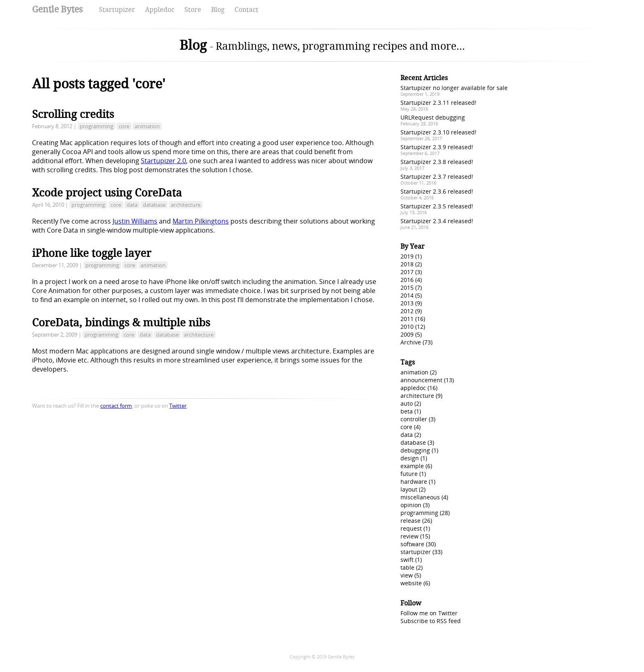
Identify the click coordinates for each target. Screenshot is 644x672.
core (124, 126)
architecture (186, 205)
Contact (246, 10)
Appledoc (160, 10)
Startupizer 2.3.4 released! (437, 221)
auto (407, 403)
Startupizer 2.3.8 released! (437, 162)
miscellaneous (420, 497)
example (412, 466)
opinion (411, 505)
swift (407, 560)
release (411, 521)
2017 (407, 272)
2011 (407, 319)
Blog (218, 10)
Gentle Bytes (57, 9)
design (410, 458)
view (407, 575)
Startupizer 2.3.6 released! (437, 191)
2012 (407, 311)
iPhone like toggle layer (92, 253)
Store (193, 10)
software (412, 544)
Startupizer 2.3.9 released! (437, 147)
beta (407, 411)
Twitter (178, 406)
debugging (415, 450)
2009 (407, 334)
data (132, 205)
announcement (421, 380)
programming (97, 126)
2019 (407, 256)
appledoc (413, 388)
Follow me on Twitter (429, 613)
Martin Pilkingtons (201, 221)
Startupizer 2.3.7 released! (437, 177)
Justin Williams (135, 221)
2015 (407, 288)
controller (414, 419)
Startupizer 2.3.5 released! (437, 206)
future (409, 474)
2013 (407, 303)
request (411, 528)
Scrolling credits (73, 114)
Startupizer (117, 10)
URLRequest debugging (433, 117)
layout (409, 489)
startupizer (416, 552)
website (411, 583)
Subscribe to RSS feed (431, 621)
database (154, 205)
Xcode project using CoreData (107, 193)
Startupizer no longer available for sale (454, 88)
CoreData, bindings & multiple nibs (121, 323)
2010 (407, 327)
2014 (407, 295)
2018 (407, 264)
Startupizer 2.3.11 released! (438, 103)
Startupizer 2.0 (163, 161)
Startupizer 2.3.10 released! (438, 132)
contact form (116, 406)
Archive (411, 342)
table (407, 567)
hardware (414, 481)
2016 (407, 280)
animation (147, 126)
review (409, 536)
